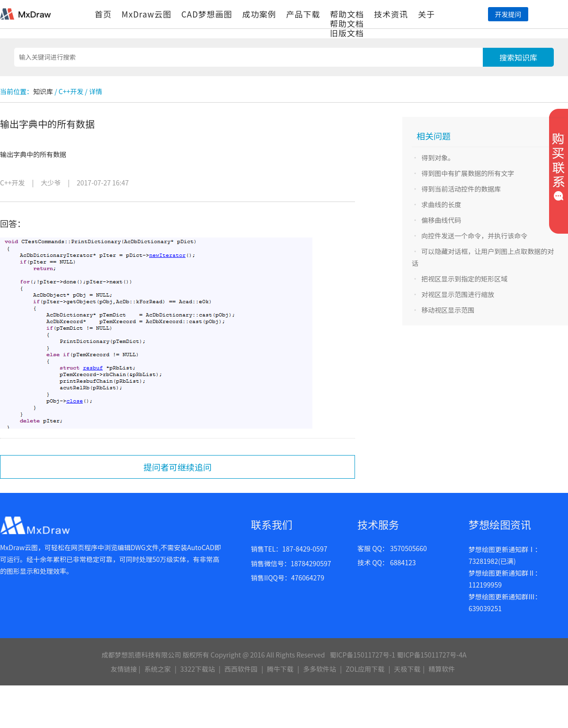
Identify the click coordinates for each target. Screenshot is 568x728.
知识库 (43, 91)
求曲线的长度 (441, 204)
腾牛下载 (280, 669)
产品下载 (303, 14)
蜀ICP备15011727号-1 (362, 655)
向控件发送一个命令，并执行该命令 (474, 236)
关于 (426, 14)
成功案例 (259, 14)
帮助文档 (347, 14)
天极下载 (407, 669)
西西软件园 (241, 669)
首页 (103, 14)
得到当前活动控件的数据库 (461, 189)
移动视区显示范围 (448, 310)
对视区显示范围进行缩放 (458, 294)
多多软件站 (319, 669)
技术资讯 (391, 14)
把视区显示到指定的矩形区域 (464, 279)
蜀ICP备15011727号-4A (431, 655)
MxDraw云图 (146, 14)
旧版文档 (347, 33)
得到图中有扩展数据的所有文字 (468, 173)
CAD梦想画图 (207, 14)
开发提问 (508, 14)
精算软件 (442, 669)
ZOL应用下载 (365, 669)
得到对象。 (438, 158)
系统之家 (158, 669)
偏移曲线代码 (441, 220)
